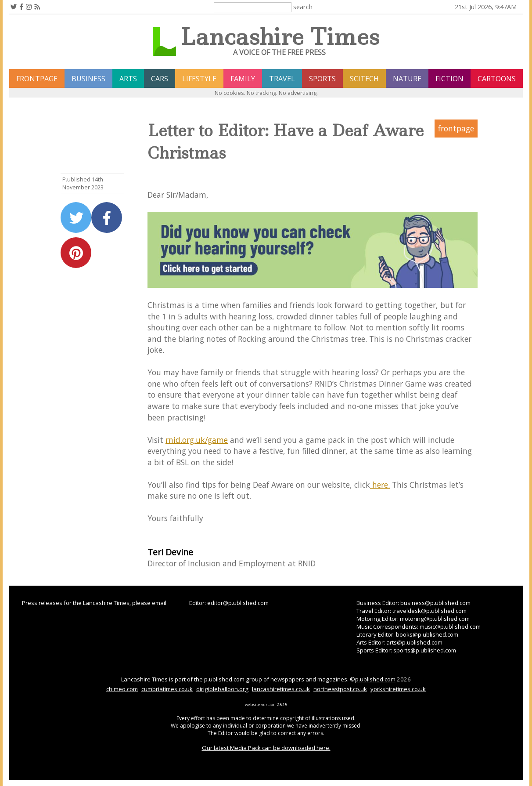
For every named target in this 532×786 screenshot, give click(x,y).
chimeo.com (122, 689)
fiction (449, 79)
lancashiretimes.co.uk (281, 689)
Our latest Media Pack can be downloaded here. (266, 748)
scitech (364, 79)
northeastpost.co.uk (340, 689)
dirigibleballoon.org (222, 689)
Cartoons (497, 79)
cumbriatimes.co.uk (167, 689)
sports (322, 79)
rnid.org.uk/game (197, 440)
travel (282, 79)
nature (407, 79)
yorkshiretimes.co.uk (398, 689)
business (88, 79)
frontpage (37, 79)
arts (128, 79)
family (243, 79)
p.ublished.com (375, 679)
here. (380, 485)
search (303, 7)
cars (160, 79)
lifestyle (199, 79)
